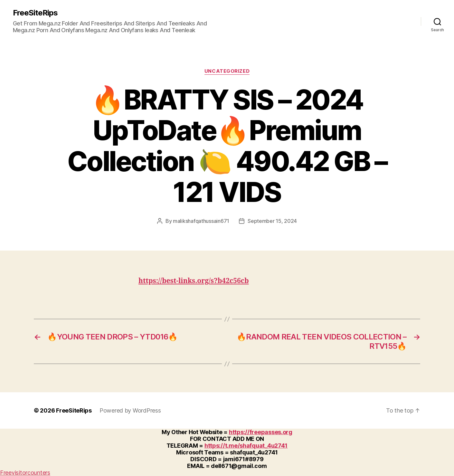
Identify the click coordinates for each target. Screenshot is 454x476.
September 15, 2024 (272, 221)
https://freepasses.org (261, 432)
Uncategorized (227, 71)
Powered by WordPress (130, 410)
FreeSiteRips (35, 13)
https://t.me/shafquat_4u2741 (246, 446)
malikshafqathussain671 (201, 221)
